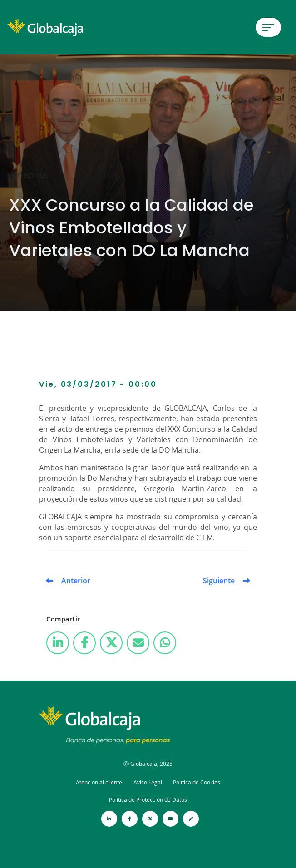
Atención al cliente (99, 782)
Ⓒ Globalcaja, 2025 (148, 764)
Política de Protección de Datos (148, 800)
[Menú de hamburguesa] (268, 27)
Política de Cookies (197, 782)
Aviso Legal (148, 782)
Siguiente (219, 581)
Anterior (76, 581)
